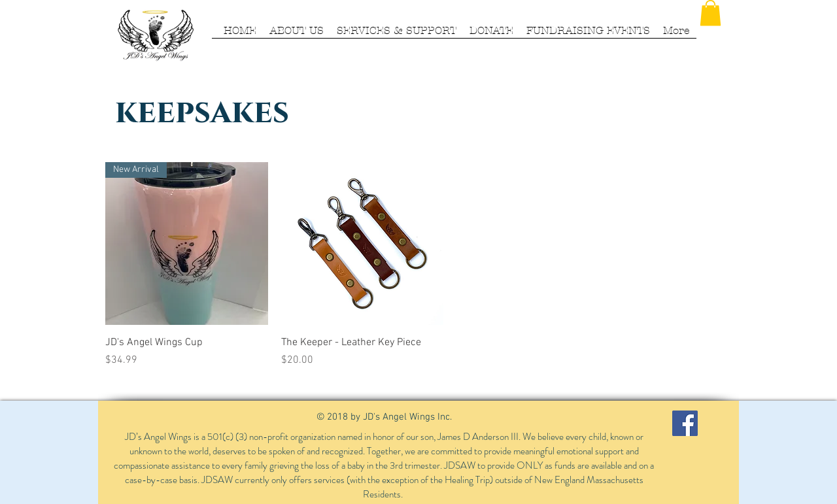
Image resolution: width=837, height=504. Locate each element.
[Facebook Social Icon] (685, 423)
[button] (710, 13)
